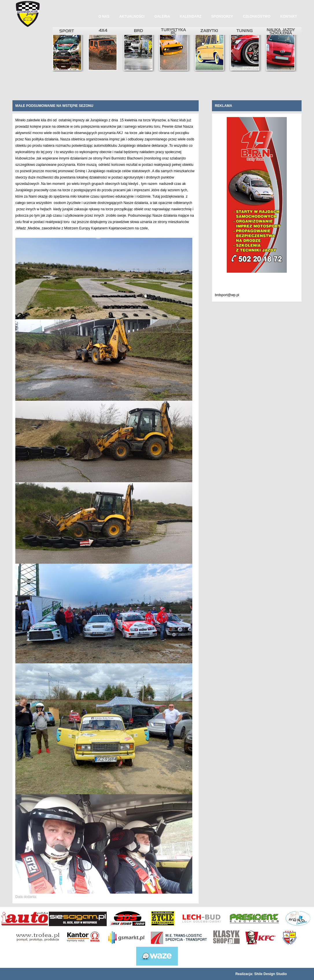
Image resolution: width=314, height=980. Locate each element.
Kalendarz (191, 16)
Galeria (162, 16)
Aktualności (132, 16)
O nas (104, 16)
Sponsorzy (222, 16)
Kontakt (289, 16)
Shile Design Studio (270, 974)
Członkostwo (257, 16)
